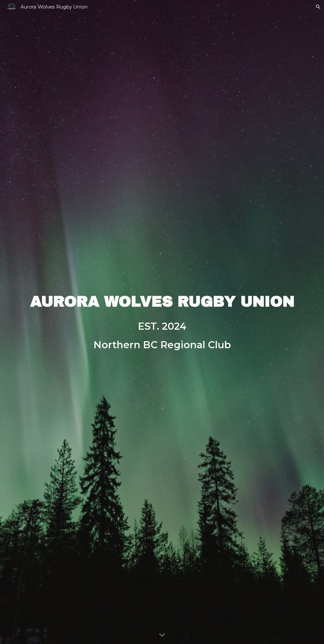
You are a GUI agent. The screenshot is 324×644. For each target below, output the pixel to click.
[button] (318, 7)
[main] (162, 302)
